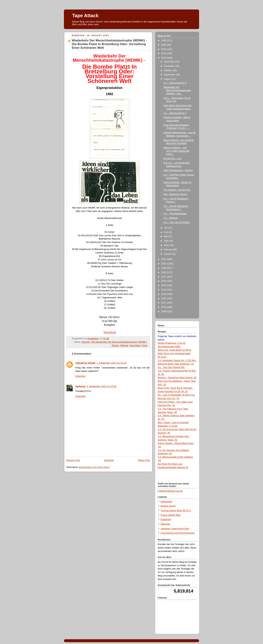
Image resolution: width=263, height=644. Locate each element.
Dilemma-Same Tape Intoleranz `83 (176, 364)
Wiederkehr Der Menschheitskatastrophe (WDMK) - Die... (177, 90)
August (168, 79)
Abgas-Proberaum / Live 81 (172, 343)
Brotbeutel (166, 519)
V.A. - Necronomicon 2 (175, 113)
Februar (168, 250)
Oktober (168, 70)
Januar (168, 254)
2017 (164, 277)
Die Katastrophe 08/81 (169, 347)
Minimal (124, 345)
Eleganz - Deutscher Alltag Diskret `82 (177, 378)
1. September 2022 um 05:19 (112, 363)
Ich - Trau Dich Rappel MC (171, 367)
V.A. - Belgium (171, 218)
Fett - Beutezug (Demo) (176, 194)
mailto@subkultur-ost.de (170, 491)
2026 (164, 41)
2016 (164, 281)
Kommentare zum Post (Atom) (94, 467)
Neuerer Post (73, 460)
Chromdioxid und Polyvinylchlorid (178, 533)
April (167, 241)
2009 (164, 312)
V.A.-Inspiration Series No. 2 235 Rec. (177, 360)
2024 (164, 49)
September (170, 75)
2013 (164, 294)
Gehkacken (166, 502)
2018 (164, 272)
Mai (166, 236)
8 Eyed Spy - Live (173, 158)
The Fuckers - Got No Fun (177, 190)
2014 (164, 290)
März (167, 245)
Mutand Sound (168, 506)
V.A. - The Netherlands (175, 214)
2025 (164, 45)
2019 (164, 268)
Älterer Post (144, 460)
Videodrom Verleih (85, 363)
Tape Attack (85, 16)
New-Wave (135, 345)
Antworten (80, 376)
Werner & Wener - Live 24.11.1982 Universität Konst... (176, 151)
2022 (164, 58)
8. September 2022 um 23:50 (101, 386)
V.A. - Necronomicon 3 (175, 83)
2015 (164, 285)
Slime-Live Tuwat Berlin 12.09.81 (174, 350)
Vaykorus (80, 386)
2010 (164, 307)
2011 (164, 303)
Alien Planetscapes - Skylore (178, 170)
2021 (164, 259)
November (170, 66)
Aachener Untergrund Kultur (175, 529)
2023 (164, 53)
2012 (164, 299)
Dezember (170, 62)
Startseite (109, 460)
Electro (115, 345)
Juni (166, 232)
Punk (145, 345)
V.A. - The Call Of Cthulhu (177, 222)
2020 (164, 264)
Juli (166, 228)
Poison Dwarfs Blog (171, 515)
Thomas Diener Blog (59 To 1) (176, 511)
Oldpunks (165, 524)
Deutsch (86, 342)
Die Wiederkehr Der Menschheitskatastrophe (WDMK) (119, 342)
